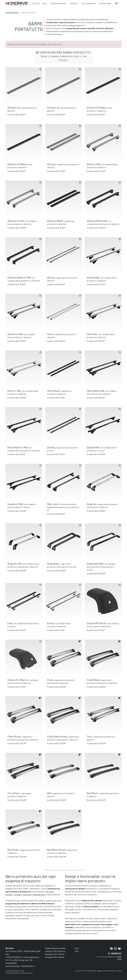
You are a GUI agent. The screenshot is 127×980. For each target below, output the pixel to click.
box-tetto (50, 892)
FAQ (77, 951)
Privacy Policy (80, 971)
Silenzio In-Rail (16, 221)
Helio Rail (92, 334)
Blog (77, 948)
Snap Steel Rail (95, 564)
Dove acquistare (89, 3)
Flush (50, 680)
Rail (49, 793)
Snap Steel (53, 564)
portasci (9, 894)
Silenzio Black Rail (97, 221)
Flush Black (93, 680)
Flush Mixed (14, 736)
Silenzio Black (55, 221)
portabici (18, 894)
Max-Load (53, 504)
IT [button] (117, 3)
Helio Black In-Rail (18, 447)
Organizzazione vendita (55, 948)
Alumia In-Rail (15, 334)
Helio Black (53, 391)
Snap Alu (92, 504)
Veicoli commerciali (58, 3)
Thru (89, 736)
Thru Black (14, 793)
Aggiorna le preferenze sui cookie (110, 971)
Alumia (51, 277)
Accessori (74, 3)
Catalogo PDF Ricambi (55, 954)
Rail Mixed (13, 850)
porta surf (27, 894)
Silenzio (52, 164)
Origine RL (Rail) (16, 680)
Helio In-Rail (14, 391)
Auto (45, 3)
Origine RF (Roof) (96, 623)
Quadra (51, 447)
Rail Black (92, 793)
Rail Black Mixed (56, 850)
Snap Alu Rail (15, 564)
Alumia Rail (93, 277)
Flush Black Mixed (57, 736)
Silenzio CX (14, 108)
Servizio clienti (105, 3)
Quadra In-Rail (15, 504)
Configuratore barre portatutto (63, 56)
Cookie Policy (91, 971)
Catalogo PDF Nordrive (55, 951)
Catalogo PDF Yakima (55, 957)
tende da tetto (39, 894)
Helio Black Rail (95, 391)
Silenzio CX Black (97, 108)
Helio (50, 334)
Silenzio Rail (94, 164)
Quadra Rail (93, 447)
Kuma (50, 623)
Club (10, 623)
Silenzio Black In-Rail (19, 277)
